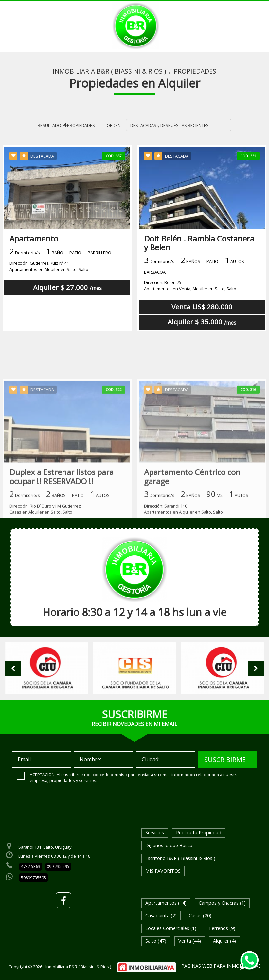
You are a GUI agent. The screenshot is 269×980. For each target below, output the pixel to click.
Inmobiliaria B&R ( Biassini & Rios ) (109, 71)
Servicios (155, 833)
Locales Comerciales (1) (171, 928)
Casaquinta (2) (161, 915)
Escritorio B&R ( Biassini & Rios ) (180, 858)
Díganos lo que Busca (169, 845)
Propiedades (195, 71)
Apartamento (34, 238)
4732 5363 (31, 866)
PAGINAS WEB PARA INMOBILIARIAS (221, 966)
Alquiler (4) (224, 941)
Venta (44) (190, 941)
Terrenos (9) (222, 928)
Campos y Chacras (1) (222, 903)
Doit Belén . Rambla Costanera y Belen (199, 243)
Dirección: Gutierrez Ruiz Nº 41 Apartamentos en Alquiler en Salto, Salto (49, 266)
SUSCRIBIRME (225, 760)
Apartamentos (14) (166, 903)
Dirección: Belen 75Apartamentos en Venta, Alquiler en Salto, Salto (190, 285)
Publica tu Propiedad (199, 833)
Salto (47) (156, 941)
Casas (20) (200, 915)
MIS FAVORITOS (163, 871)
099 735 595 (58, 866)
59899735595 (34, 878)
